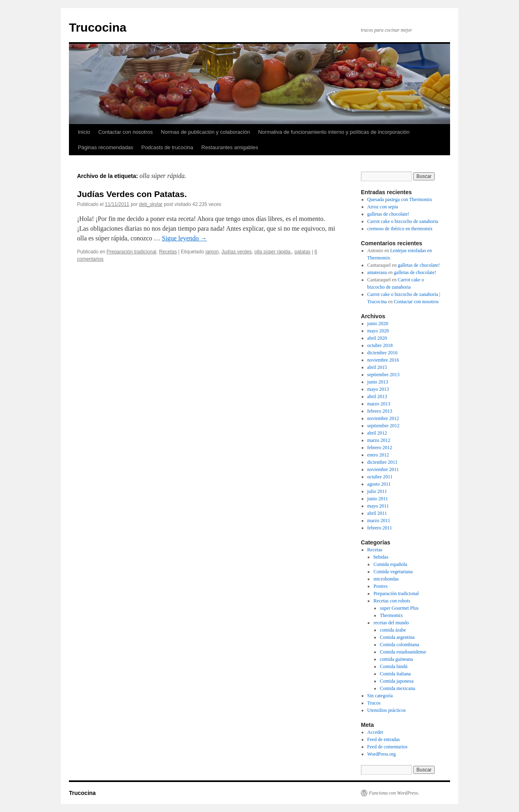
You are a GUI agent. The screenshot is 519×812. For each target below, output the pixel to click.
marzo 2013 (379, 404)
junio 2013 (378, 382)
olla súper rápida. (273, 252)
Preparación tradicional (132, 252)
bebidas (381, 557)
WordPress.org (382, 754)
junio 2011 (378, 499)
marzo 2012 (379, 440)
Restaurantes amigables (230, 147)
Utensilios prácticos (387, 710)
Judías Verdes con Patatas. (132, 194)
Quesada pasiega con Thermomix (400, 199)
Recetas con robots (392, 601)
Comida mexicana (398, 688)
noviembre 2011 (383, 469)
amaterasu (377, 272)
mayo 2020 (378, 331)
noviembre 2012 (383, 418)
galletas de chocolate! (388, 214)
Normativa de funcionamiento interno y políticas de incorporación (334, 132)
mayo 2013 (378, 389)
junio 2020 (378, 324)
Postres (381, 586)
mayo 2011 (378, 506)
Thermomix (391, 615)
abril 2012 (377, 433)
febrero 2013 (380, 411)
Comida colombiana (400, 645)
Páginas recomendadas (106, 147)
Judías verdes (237, 252)
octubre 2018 (380, 345)
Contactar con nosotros (125, 132)
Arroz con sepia (383, 207)
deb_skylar (151, 204)
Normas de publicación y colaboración (206, 132)
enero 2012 (378, 455)
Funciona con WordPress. (394, 793)
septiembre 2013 (384, 375)
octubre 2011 (380, 477)
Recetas (168, 252)
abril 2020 (377, 338)
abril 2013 (377, 396)
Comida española (390, 564)
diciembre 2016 (383, 353)
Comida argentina (397, 637)
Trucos (374, 703)
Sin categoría (380, 696)
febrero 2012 (380, 448)
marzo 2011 (379, 521)
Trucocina (98, 27)
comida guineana (397, 659)
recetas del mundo (391, 623)
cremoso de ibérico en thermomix (400, 229)
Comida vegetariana (393, 572)
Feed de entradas (384, 739)
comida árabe (393, 630)
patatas (302, 252)
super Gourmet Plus (399, 608)
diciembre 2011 (383, 462)
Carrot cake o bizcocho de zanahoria (403, 221)
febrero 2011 (380, 528)
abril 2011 (377, 513)
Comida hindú (394, 666)
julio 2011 (377, 491)
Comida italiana (395, 674)
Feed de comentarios (387, 747)
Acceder (375, 732)
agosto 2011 (379, 484)
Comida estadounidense (403, 652)
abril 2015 (377, 367)
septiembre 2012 (384, 426)
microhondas (386, 579)
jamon (212, 252)
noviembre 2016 (383, 360)
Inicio (84, 132)
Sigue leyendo (184, 238)
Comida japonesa (397, 681)
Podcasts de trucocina (167, 147)
